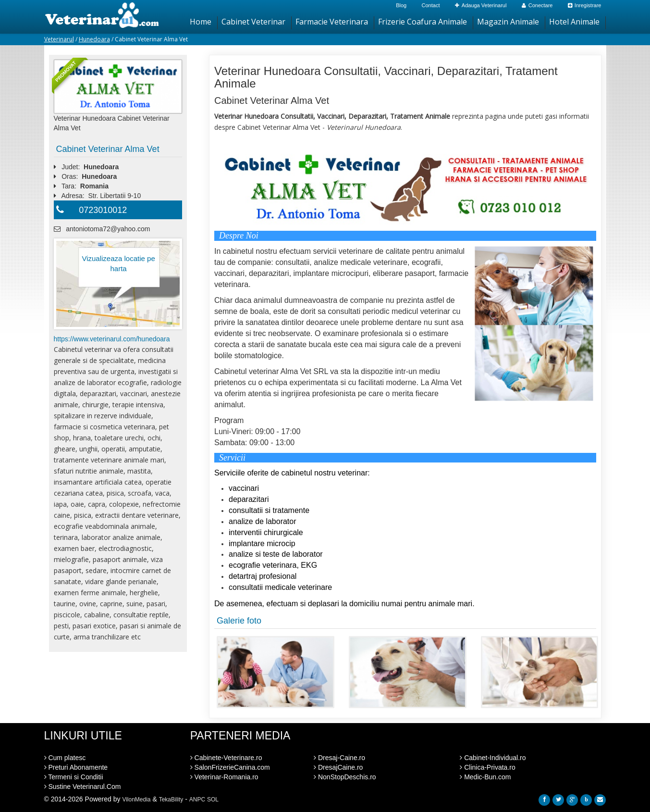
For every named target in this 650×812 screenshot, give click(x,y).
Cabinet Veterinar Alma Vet (108, 149)
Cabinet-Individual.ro (493, 758)
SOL (213, 800)
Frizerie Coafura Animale (423, 22)
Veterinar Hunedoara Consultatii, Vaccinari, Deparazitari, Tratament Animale (386, 77)
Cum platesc (65, 758)
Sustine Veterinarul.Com (83, 787)
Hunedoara (94, 39)
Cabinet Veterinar (253, 22)
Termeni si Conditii (74, 777)
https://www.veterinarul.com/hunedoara (112, 339)
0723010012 (103, 210)
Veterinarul (59, 39)
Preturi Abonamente (76, 767)
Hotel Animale (574, 22)
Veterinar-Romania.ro (224, 777)
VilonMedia (136, 800)
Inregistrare (585, 5)
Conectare (537, 5)
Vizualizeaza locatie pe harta (118, 263)
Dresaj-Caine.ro (339, 758)
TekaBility (171, 800)
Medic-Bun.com (485, 777)
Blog (401, 5)
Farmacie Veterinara (332, 22)
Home (201, 22)
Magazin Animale (508, 22)
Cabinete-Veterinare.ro (226, 758)
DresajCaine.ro (338, 767)
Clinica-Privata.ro (487, 767)
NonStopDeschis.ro (345, 777)
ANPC (197, 800)
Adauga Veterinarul (481, 5)
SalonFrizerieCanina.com (230, 767)
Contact (431, 5)
